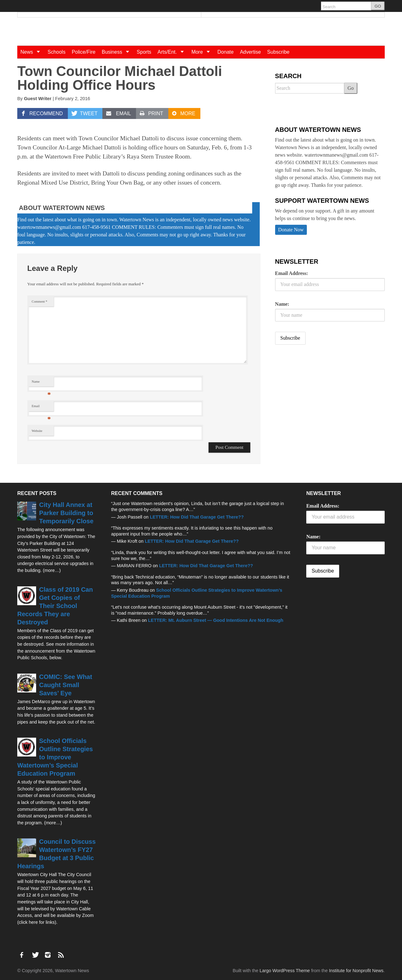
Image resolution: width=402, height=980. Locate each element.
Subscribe (278, 52)
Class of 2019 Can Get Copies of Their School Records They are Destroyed (55, 606)
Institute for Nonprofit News (356, 971)
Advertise (250, 52)
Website (37, 431)
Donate (225, 52)
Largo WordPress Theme (285, 971)
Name (41, 383)
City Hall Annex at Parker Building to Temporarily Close (66, 513)
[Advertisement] (322, 399)
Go (351, 88)
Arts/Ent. (173, 52)
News (32, 52)
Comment (40, 302)
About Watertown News (62, 208)
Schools (56, 52)
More (203, 52)
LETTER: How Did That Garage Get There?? (197, 517)
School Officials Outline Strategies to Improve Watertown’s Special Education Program (55, 757)
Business (118, 52)
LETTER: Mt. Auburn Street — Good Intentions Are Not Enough (216, 620)
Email (41, 408)
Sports (144, 52)
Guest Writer (38, 99)
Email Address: (292, 273)
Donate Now (291, 230)
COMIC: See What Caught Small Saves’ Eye (66, 685)
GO (378, 6)
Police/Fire (84, 52)
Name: (282, 304)
